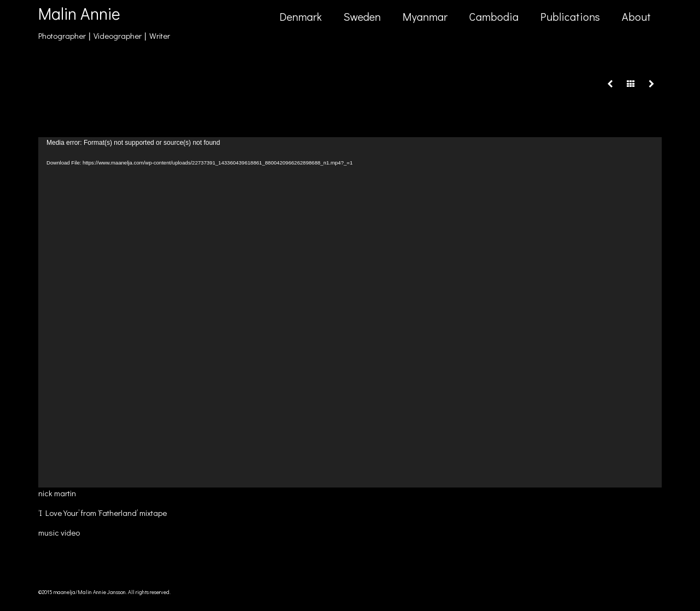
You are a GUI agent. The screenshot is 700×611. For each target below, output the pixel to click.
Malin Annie (79, 13)
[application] (350, 312)
